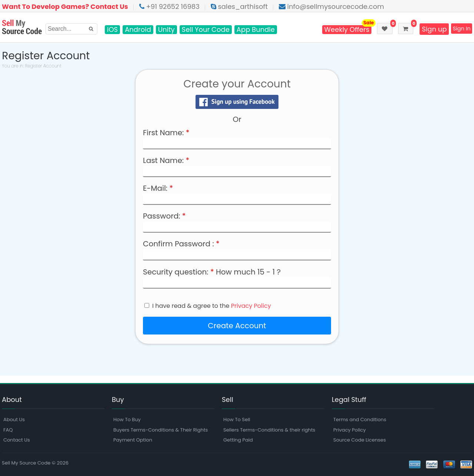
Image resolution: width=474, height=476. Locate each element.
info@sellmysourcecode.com (331, 6)
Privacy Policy (251, 306)
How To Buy (127, 420)
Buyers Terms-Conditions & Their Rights (161, 430)
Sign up (429, 29)
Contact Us (17, 440)
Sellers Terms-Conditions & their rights (269, 430)
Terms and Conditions (360, 420)
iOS (112, 30)
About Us (14, 420)
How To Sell (237, 420)
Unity (166, 30)
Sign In (459, 29)
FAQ (8, 430)
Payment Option (133, 440)
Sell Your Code (206, 30)
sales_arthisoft (239, 6)
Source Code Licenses (360, 440)
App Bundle (256, 30)
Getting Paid (238, 440)
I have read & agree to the (212, 306)
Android (138, 30)
